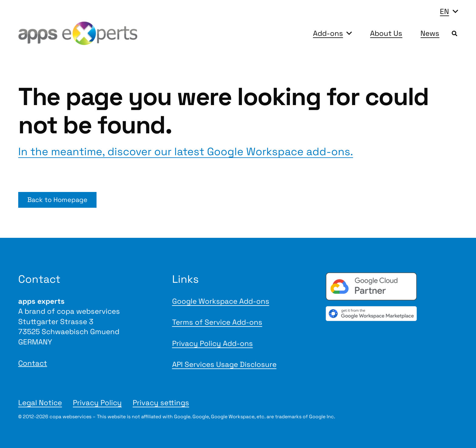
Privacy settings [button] (161, 403)
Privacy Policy (97, 403)
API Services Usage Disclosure (224, 364)
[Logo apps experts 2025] (78, 33)
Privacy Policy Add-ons (212, 343)
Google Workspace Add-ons (221, 301)
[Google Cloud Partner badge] (392, 286)
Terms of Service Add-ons (217, 322)
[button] (449, 12)
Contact (33, 363)
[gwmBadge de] (392, 314)
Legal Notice (40, 403)
